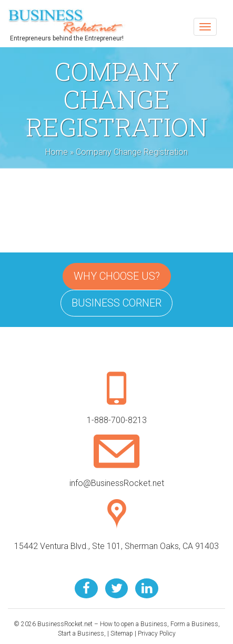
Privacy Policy (157, 634)
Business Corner (116, 303)
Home (57, 152)
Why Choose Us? (117, 276)
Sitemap (122, 634)
